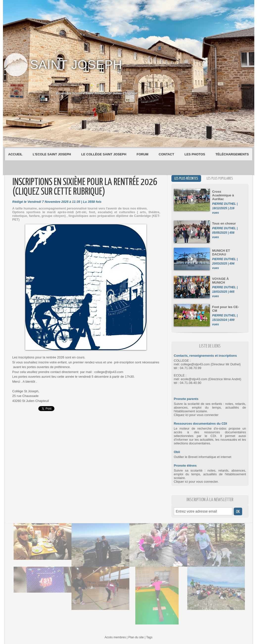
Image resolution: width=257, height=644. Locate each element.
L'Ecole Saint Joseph (52, 154)
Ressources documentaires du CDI (200, 424)
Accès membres (115, 637)
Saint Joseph (76, 65)
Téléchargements (232, 154)
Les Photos (195, 154)
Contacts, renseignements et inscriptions (205, 356)
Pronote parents (186, 399)
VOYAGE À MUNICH (221, 281)
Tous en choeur (224, 223)
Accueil (16, 154)
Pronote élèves (185, 466)
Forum (143, 154)
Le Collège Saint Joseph (104, 154)
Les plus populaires (220, 178)
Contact (167, 154)
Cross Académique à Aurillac (223, 195)
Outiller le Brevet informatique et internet (203, 457)
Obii (177, 452)
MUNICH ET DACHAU (221, 252)
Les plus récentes (186, 178)
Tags (149, 637)
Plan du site (136, 637)
